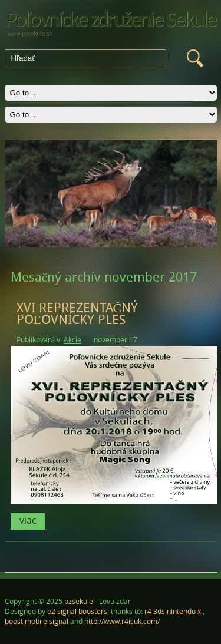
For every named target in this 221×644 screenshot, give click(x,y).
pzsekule (79, 601)
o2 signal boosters (77, 611)
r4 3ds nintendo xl (174, 611)
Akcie (72, 340)
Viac (28, 520)
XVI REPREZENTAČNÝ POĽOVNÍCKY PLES (77, 314)
